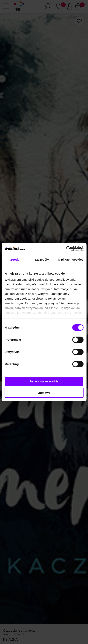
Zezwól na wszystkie (44, 381)
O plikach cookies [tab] (71, 260)
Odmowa (44, 393)
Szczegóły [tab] (42, 260)
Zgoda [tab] (15, 260)
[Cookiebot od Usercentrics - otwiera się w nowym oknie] (66, 249)
